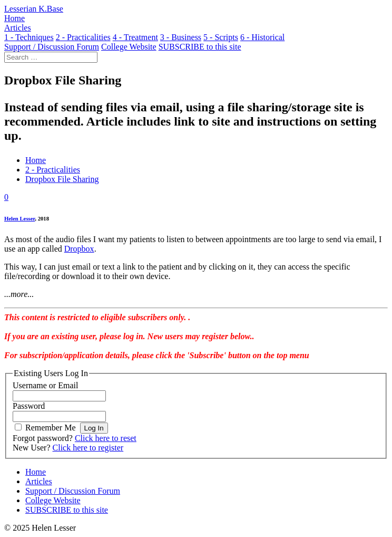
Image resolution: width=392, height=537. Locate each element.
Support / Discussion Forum (73, 491)
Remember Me (51, 428)
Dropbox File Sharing (62, 179)
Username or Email (45, 385)
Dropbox (79, 249)
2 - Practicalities (53, 170)
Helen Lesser (19, 218)
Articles (39, 481)
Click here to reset (106, 438)
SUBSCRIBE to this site (67, 510)
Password (29, 406)
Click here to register (88, 448)
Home (36, 160)
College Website (53, 500)
